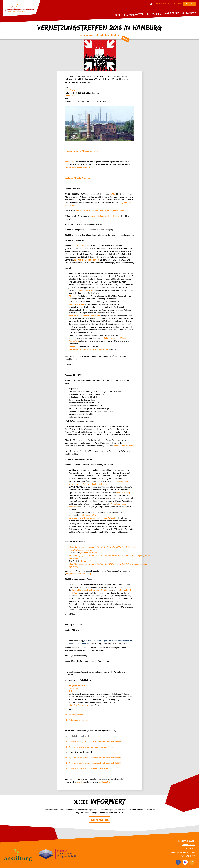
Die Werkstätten (134, 15)
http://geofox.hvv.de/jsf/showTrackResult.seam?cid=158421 (90, 747)
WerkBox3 (73, 347)
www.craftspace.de (76, 305)
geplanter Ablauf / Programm (78, 178)
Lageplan (69, 96)
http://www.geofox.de (74, 715)
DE (151, 4)
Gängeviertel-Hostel (77, 686)
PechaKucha (79, 246)
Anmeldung (70, 162)
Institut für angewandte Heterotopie (84, 316)
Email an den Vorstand (124, 446)
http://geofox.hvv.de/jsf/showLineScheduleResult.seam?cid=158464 (93, 742)
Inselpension (74, 688)
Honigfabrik (70, 90)
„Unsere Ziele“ (86, 561)
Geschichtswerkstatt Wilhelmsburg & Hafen (90, 590)
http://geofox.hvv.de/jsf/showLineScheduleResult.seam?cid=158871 (93, 758)
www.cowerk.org (123, 493)
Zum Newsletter (100, 820)
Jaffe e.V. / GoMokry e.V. (79, 705)
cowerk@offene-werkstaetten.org (105, 216)
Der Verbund (154, 14)
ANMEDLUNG (104, 782)
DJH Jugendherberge (77, 691)
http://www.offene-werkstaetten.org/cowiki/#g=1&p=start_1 (101, 211)
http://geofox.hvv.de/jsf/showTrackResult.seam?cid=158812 (90, 769)
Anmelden (190, 4)
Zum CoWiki (177, 4)
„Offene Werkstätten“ (89, 553)
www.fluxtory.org (86, 290)
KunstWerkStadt (102, 350)
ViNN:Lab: (73, 296)
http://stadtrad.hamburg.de (77, 720)
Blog (118, 15)
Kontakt (190, 849)
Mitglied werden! (164, 4)
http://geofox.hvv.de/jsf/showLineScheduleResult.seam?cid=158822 (93, 763)
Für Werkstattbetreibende (180, 13)
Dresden (80, 782)
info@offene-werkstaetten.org (78, 167)
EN (154, 4)
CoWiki (112, 194)
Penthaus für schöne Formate (81, 350)
